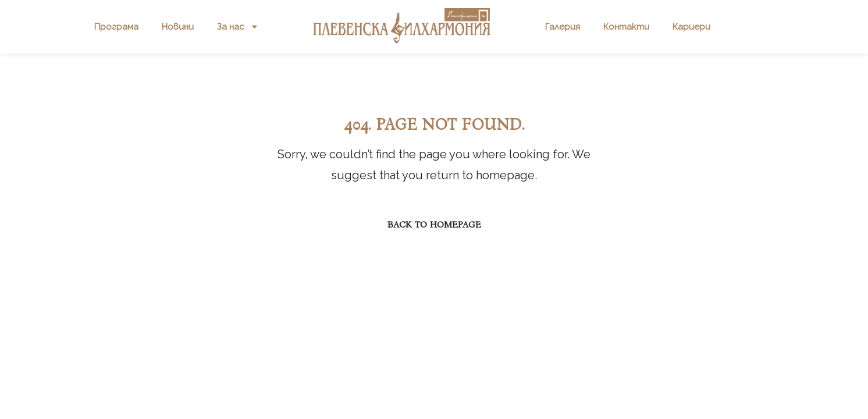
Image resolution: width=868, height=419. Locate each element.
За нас (238, 26)
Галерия (563, 27)
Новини (178, 27)
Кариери (691, 27)
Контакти (626, 27)
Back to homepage (434, 224)
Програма (116, 27)
